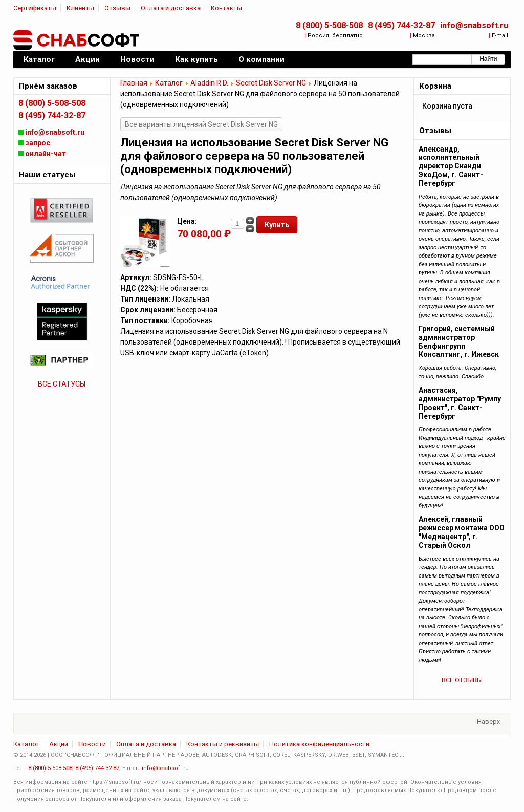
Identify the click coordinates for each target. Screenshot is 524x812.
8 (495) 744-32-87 (401, 25)
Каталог (169, 83)
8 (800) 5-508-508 (329, 25)
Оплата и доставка (171, 8)
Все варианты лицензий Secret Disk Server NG (201, 124)
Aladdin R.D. (209, 83)
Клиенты (80, 8)
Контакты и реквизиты (223, 744)
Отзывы (117, 8)
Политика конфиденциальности (319, 744)
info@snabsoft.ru (474, 25)
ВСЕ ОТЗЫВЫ (462, 680)
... (402, 755)
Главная (134, 83)
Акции (59, 744)
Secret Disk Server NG (271, 83)
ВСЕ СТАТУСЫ (62, 384)
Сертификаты (35, 8)
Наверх (488, 722)
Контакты (226, 8)
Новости (92, 744)
